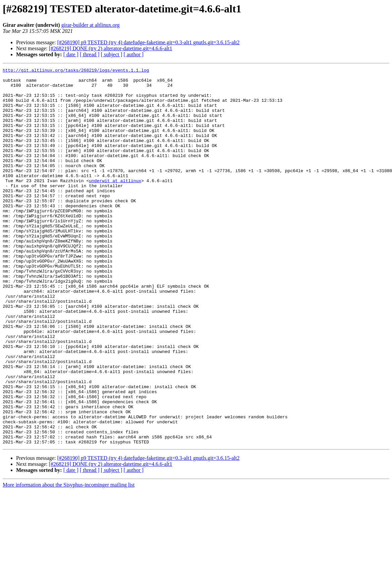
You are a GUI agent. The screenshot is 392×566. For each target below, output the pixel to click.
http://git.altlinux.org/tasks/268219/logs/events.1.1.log (76, 71)
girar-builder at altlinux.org (90, 25)
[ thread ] (90, 54)
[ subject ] (112, 54)
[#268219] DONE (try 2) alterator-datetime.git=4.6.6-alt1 (111, 48)
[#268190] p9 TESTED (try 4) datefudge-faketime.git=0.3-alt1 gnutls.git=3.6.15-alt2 (148, 42)
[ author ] (134, 54)
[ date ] (71, 54)
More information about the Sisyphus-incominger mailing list (69, 560)
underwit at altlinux (115, 204)
